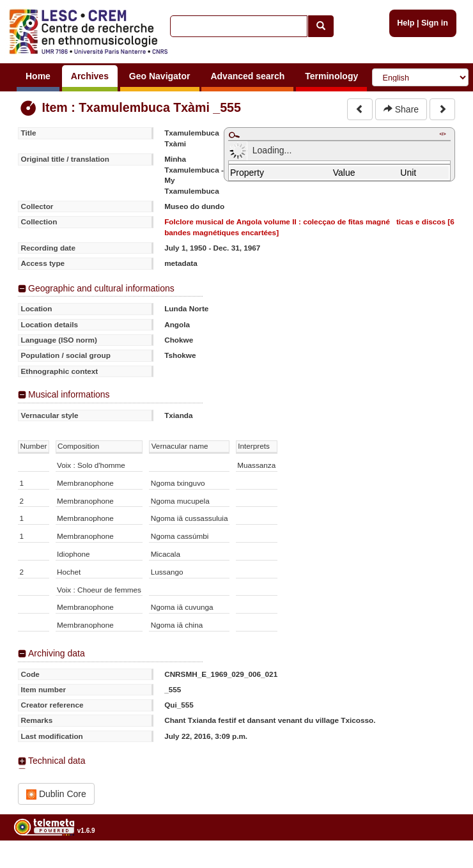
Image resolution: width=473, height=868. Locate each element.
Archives (90, 76)
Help (406, 23)
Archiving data (57, 653)
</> (442, 134)
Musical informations (69, 394)
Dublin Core (56, 794)
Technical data (57, 761)
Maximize (234, 135)
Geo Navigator (160, 76)
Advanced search (247, 76)
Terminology (331, 76)
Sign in (435, 23)
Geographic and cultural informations (101, 288)
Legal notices (441, 863)
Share (401, 109)
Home (38, 76)
